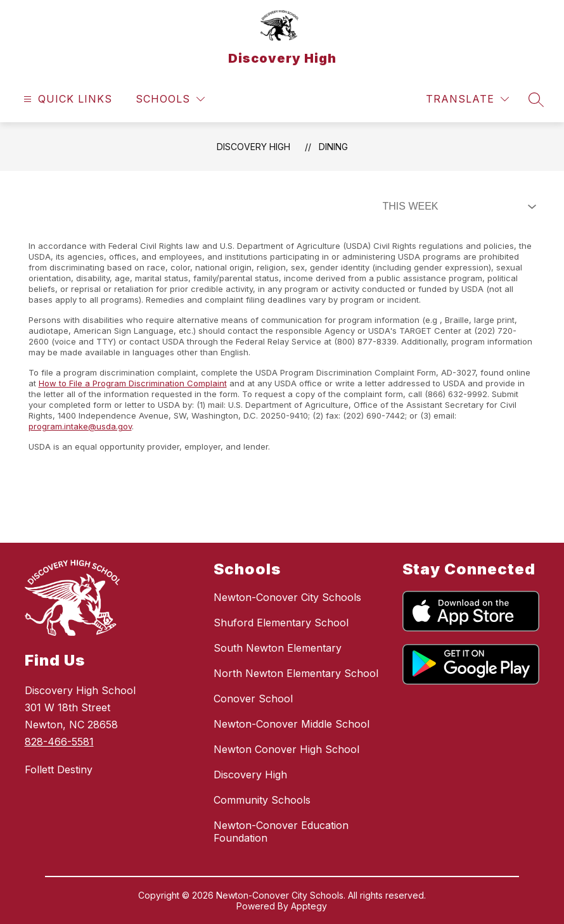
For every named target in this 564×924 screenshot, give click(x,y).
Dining (333, 147)
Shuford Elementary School (281, 623)
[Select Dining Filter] (457, 206)
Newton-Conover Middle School (292, 724)
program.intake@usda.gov (80, 426)
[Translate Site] (467, 99)
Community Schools (262, 800)
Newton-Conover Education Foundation (281, 832)
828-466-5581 (59, 742)
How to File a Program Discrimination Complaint (133, 383)
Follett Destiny (59, 769)
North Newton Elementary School (296, 673)
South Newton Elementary (278, 648)
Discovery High (253, 147)
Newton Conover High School (286, 749)
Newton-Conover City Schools (287, 597)
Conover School (253, 699)
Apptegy (309, 906)
